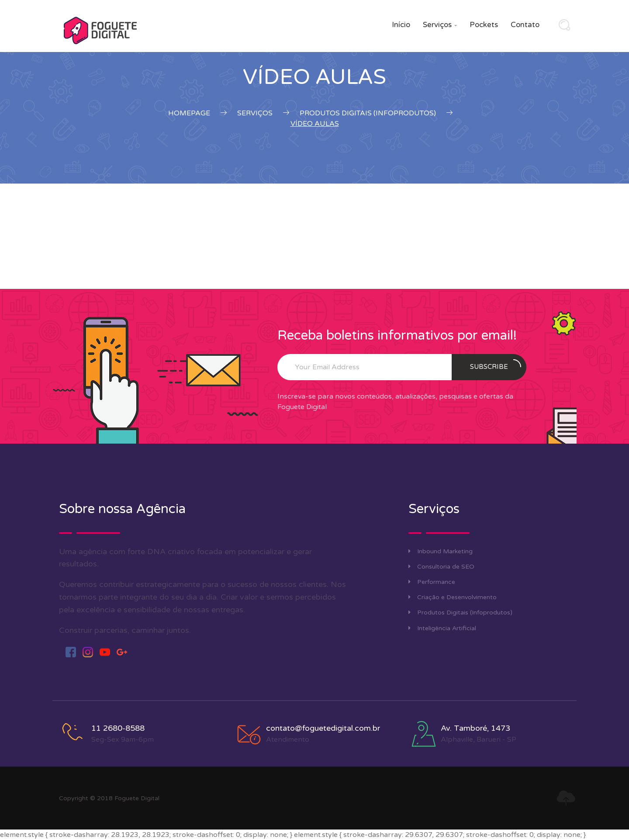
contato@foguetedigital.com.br (323, 728)
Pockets (484, 25)
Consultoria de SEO (441, 567)
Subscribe (496, 365)
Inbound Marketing (441, 551)
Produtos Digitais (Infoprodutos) (460, 613)
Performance (432, 582)
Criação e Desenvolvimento (453, 597)
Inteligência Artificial (442, 628)
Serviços (440, 25)
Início (401, 25)
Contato (525, 25)
